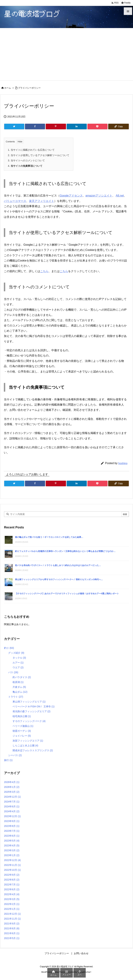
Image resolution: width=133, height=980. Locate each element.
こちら (44, 271)
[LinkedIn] (77, 126)
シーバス (15, 755)
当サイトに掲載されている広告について (31, 150)
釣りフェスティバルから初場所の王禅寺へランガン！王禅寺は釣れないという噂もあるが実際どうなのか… (65, 551)
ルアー (18, 663)
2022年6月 (12, 889)
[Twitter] (14, 126)
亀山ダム (20, 692)
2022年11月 (12, 865)
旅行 (8, 760)
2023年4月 (12, 846)
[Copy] (119, 126)
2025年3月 (12, 792)
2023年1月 (12, 855)
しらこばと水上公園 (25, 745)
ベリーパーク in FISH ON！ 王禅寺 (34, 706)
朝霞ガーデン (22, 731)
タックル (19, 658)
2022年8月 (12, 880)
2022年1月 (12, 909)
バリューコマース (15, 201)
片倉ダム (19, 687)
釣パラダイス (22, 677)
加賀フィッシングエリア (28, 741)
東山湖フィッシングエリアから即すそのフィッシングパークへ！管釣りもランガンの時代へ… (59, 579)
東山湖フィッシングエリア (29, 702)
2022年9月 (12, 875)
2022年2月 (12, 904)
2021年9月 (12, 924)
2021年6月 (12, 933)
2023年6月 (12, 836)
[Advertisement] (66, 54)
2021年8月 (12, 928)
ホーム (8, 88)
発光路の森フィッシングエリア (32, 711)
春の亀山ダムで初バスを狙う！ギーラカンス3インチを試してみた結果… (49, 537)
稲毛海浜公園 (22, 716)
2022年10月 (12, 870)
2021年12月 (12, 914)
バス (13, 672)
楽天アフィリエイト (42, 201)
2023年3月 (12, 850)
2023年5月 (12, 841)
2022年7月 (12, 885)
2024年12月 (12, 797)
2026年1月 (12, 787)
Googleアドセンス (71, 196)
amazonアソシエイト (99, 196)
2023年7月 (12, 831)
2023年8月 (12, 826)
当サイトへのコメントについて (26, 160)
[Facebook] (35, 126)
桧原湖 (18, 682)
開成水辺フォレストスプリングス (33, 750)
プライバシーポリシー (29, 88)
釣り (9, 648)
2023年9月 (12, 821)
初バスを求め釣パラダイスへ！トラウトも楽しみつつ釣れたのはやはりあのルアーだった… (58, 565)
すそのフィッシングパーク (29, 721)
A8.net (120, 196)
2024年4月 (12, 811)
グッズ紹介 (16, 653)
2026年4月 (12, 782)
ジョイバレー (22, 736)
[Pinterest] (56, 126)
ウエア (18, 667)
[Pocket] (97, 126)
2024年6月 (12, 806)
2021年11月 (12, 919)
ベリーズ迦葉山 (23, 726)
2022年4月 (12, 894)
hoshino (123, 463)
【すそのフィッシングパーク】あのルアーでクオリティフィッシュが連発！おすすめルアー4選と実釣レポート (67, 594)
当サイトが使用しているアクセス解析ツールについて (39, 155)
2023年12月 (12, 816)
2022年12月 (12, 860)
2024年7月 (12, 802)
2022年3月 (12, 899)
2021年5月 (12, 938)
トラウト (16, 697)
